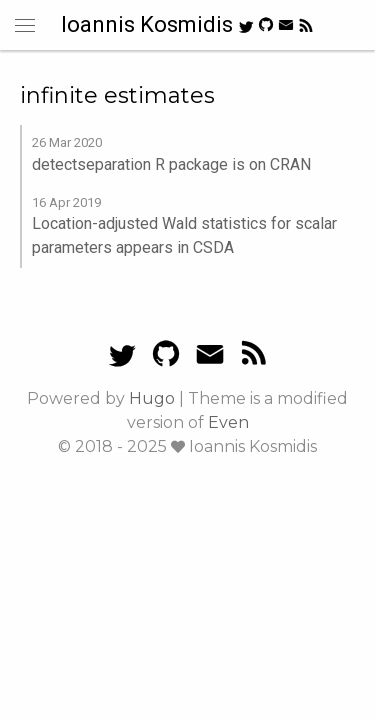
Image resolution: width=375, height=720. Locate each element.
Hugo (152, 398)
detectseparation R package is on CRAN (171, 164)
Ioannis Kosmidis (149, 24)
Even (228, 422)
